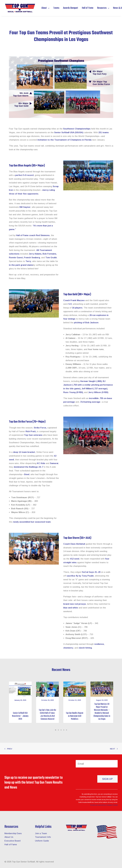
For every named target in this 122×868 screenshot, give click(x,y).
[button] (20, 689)
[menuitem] (46, 8)
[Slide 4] (64, 730)
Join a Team (41, 833)
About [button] (45, 8)
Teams (56, 8)
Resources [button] (103, 8)
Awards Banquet (71, 8)
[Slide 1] (56, 730)
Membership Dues (13, 833)
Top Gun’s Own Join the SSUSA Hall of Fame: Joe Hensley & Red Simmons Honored (47, 715)
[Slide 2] (58, 730)
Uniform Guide (42, 841)
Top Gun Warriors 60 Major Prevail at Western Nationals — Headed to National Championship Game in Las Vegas (102, 712)
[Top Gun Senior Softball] (20, 8)
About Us (9, 837)
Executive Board (12, 841)
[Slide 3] (61, 730)
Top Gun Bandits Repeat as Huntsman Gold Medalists (75, 716)
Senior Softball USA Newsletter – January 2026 (20, 716)
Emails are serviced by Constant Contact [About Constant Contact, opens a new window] (104, 805)
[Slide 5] (67, 730)
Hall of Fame (88, 8)
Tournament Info (43, 837)
